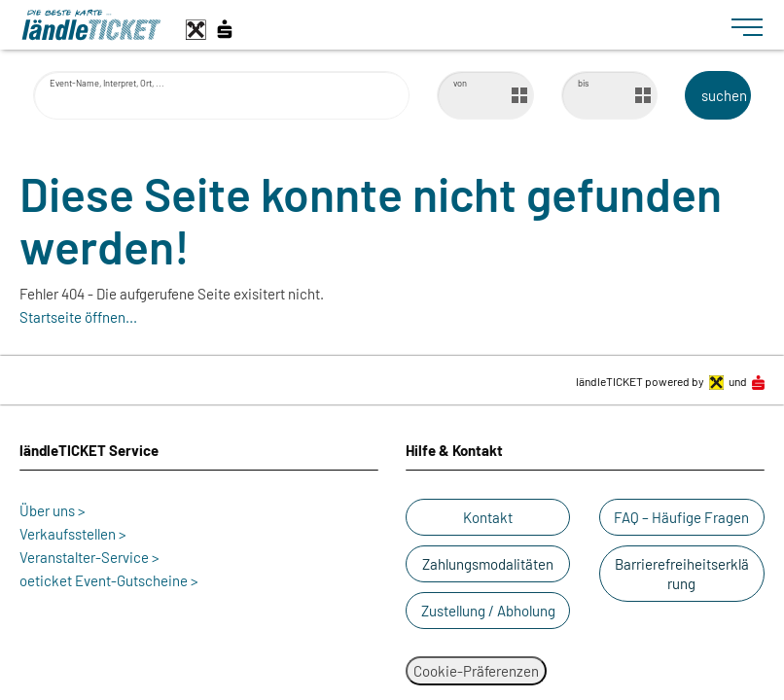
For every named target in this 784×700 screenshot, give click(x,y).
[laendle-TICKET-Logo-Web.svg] (369, 25)
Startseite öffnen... (78, 317)
